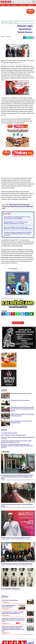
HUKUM (9, 5)
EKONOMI (15, 5)
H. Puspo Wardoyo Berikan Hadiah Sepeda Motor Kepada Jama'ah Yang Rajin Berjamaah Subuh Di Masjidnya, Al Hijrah (17, 477)
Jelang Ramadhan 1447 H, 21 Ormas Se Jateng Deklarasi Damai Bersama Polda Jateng (16, 223)
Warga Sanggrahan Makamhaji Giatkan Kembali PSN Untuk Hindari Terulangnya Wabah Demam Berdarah (22, 409)
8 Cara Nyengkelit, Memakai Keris (11, 589)
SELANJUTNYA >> (18, 323)
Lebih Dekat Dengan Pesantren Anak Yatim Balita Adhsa (17, 564)
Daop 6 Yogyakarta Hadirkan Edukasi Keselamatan (13, 435)
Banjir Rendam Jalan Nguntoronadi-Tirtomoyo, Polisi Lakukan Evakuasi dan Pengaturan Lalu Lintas (13, 620)
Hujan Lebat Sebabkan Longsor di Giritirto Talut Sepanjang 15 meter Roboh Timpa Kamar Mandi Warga (18, 228)
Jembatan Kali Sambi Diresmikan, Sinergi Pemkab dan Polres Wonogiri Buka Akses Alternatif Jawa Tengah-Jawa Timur (18, 234)
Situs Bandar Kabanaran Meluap (9, 433)
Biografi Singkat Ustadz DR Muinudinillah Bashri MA (16, 538)
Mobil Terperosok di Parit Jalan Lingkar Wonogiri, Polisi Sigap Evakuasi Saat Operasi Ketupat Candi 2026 (18, 207)
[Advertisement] (18, 634)
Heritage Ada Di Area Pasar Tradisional (20, 400)
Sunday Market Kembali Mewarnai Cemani (21, 394)
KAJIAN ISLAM (22, 5)
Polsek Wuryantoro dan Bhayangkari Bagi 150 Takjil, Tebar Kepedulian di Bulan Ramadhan (17, 218)
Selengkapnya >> (6, 602)
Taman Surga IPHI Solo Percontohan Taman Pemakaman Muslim (17, 505)
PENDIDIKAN (31, 5)
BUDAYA (3, 5)
